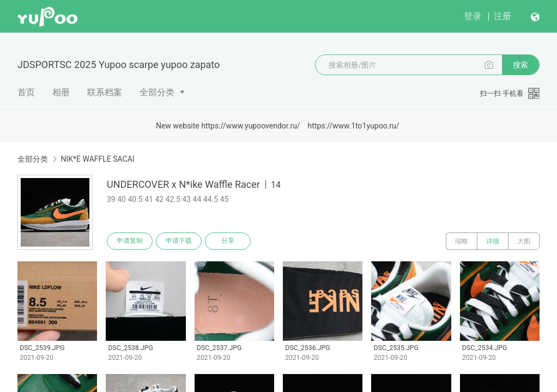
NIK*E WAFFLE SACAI (97, 159)
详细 (493, 241)
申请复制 (130, 241)
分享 (228, 241)
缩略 (462, 241)
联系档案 (105, 92)
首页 (26, 92)
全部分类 (157, 92)
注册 (502, 16)
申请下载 (179, 241)
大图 (524, 241)
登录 (473, 16)
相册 (61, 92)
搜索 (520, 65)
